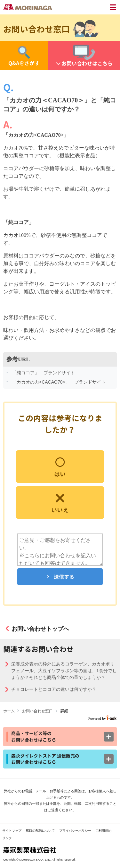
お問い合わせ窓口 (37, 711)
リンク (7, 838)
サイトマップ (12, 831)
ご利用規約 (103, 831)
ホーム (9, 711)
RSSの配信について (40, 831)
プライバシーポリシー (75, 831)
